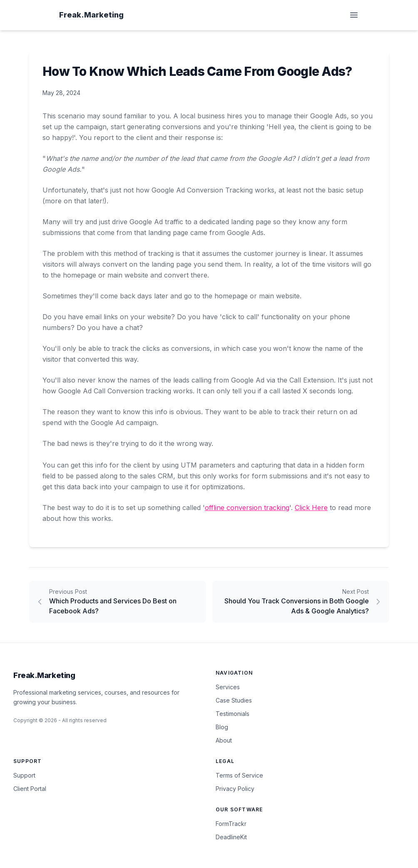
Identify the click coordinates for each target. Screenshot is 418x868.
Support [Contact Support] (24, 775)
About (224, 740)
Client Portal (30, 789)
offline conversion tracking (247, 508)
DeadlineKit (231, 837)
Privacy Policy (235, 789)
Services (228, 687)
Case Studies (234, 700)
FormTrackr (231, 824)
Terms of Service (239, 775)
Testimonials (233, 714)
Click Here (311, 508)
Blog (222, 727)
